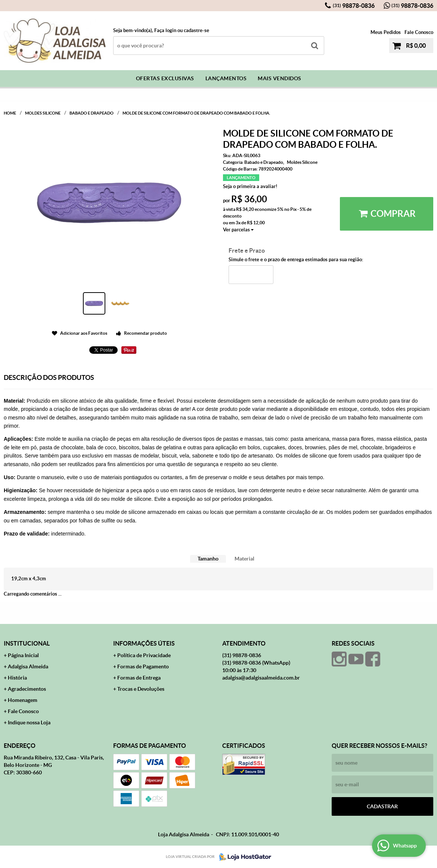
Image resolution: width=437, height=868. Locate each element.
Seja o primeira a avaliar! (250, 186)
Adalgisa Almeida (28, 666)
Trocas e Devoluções (141, 689)
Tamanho (208, 559)
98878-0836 (354, 6)
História (17, 678)
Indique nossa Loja (29, 722)
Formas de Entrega (139, 678)
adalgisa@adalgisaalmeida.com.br (261, 678)
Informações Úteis (144, 643)
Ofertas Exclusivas (165, 78)
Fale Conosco (419, 32)
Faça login (165, 30)
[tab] (208, 559)
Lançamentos (226, 78)
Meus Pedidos (386, 32)
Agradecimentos (27, 689)
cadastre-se (196, 30)
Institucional (27, 643)
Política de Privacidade (144, 655)
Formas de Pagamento (143, 666)
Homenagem (23, 700)
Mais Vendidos (280, 78)
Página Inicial (23, 655)
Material (244, 559)
